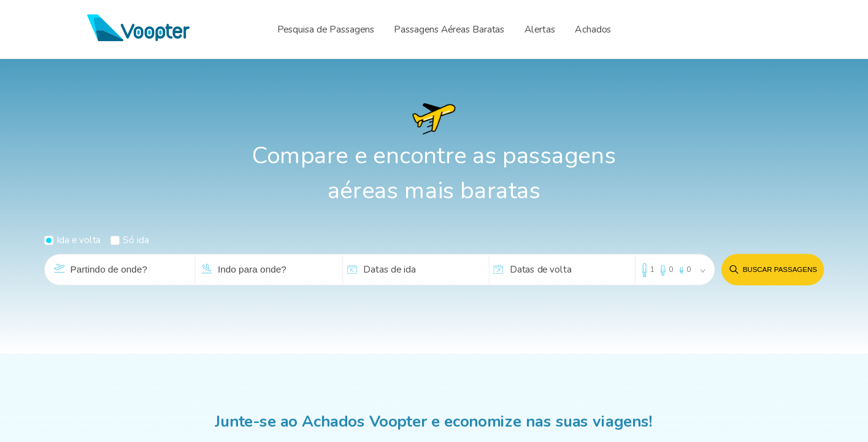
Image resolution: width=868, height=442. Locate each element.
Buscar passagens (773, 270)
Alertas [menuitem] (540, 29)
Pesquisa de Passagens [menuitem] (326, 29)
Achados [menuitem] (593, 29)
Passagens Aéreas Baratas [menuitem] (449, 29)
